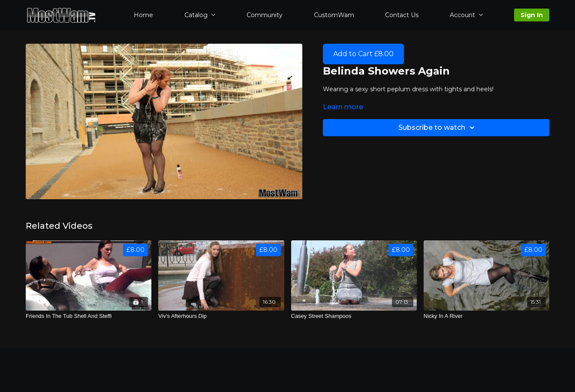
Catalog (200, 15)
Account (467, 15)
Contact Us (402, 15)
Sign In (532, 15)
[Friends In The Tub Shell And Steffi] (89, 316)
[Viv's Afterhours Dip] (221, 316)
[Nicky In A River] (486, 316)
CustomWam (334, 15)
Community (265, 15)
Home (143, 15)
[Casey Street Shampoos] (354, 316)
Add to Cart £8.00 (363, 54)
